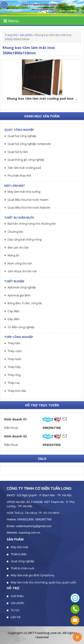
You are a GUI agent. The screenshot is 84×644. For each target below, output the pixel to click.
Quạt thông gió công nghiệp (26, 160)
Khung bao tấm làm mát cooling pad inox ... (42, 98)
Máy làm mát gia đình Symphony (33, 575)
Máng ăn (13, 255)
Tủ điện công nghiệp (21, 327)
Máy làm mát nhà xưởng (24, 192)
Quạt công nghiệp (19, 130)
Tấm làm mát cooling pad (24, 168)
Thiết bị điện (14, 281)
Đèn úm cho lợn (18, 247)
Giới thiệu (17, 596)
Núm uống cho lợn (20, 263)
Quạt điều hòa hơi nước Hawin (28, 200)
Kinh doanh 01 (15, 419)
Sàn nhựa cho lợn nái (22, 271)
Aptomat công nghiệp (22, 287)
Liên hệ (16, 617)
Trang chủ (11, 35)
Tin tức (15, 610)
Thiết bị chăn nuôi (19, 217)
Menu (11, 21)
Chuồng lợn (15, 232)
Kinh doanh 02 (15, 436)
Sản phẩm (26, 35)
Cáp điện (14, 311)
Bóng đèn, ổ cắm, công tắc (25, 303)
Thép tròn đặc (17, 391)
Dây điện (14, 319)
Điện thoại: (11, 428)
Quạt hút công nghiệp (22, 136)
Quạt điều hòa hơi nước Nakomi (29, 207)
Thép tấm (14, 343)
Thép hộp (14, 367)
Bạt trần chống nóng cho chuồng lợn (32, 224)
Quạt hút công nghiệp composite (29, 144)
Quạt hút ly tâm (18, 152)
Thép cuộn (15, 351)
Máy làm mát (15, 186)
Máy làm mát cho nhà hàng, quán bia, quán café (43, 582)
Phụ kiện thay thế (19, 175)
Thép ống (14, 375)
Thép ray (14, 383)
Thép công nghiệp (19, 337)
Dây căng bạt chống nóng (25, 239)
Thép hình (14, 359)
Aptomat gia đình (19, 295)
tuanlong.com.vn (29, 533)
